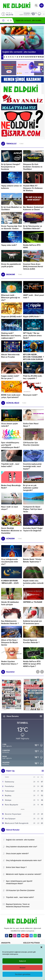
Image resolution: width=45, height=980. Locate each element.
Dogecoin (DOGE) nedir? (11, 317)
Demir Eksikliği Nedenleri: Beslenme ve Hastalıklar (11, 531)
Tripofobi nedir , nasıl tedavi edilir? (10, 465)
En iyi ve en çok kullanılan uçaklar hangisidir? (31, 488)
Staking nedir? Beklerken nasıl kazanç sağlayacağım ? (11, 336)
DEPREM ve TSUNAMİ (33, 602)
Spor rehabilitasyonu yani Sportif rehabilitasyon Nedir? (10, 445)
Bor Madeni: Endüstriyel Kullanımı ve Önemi (33, 208)
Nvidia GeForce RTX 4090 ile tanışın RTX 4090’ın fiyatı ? (32, 664)
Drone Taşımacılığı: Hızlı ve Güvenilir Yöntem (12, 227)
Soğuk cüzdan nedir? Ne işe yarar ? (10, 377)
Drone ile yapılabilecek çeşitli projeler (11, 265)
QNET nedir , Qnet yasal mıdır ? (33, 296)
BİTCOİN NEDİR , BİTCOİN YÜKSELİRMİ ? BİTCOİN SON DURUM (33, 357)
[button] (41, 947)
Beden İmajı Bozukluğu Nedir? (11, 487)
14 (30, 57)
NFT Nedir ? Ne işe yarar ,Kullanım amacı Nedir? (32, 336)
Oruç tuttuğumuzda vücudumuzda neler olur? (10, 562)
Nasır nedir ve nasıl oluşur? (10, 508)
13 (28, 57)
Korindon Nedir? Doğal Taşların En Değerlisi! (33, 529)
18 (39, 57)
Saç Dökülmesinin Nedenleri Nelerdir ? (10, 622)
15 (32, 57)
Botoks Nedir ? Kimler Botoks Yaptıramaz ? (32, 561)
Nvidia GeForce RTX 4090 (32, 246)
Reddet (23, 968)
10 (22, 57)
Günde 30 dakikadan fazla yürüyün (10, 603)
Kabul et (22, 961)
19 (41, 57)
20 (43, 57)
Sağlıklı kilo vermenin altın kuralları (28, 20)
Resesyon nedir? (30, 395)
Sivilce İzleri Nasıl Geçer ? (31, 425)
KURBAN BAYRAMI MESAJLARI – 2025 (10, 582)
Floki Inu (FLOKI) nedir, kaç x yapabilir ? (33, 377)
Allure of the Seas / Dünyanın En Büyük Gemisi (9, 642)
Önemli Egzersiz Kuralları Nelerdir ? (31, 641)
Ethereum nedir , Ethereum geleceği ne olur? (11, 298)
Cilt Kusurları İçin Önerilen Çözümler (31, 444)
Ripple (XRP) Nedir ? (32, 317)
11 (24, 57)
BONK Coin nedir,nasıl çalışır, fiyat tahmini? (11, 396)
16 (34, 57)
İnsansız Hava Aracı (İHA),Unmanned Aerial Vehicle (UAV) (33, 267)
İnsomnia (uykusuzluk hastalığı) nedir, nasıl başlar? (32, 466)
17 (36, 57)
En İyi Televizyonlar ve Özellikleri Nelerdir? (33, 227)
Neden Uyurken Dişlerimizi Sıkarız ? (10, 663)
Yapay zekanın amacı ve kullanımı (11, 187)
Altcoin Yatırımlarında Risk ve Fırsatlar (10, 356)
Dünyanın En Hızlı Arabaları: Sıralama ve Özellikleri (33, 167)
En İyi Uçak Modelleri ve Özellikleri (11, 208)
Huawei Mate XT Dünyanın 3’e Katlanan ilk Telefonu (33, 188)
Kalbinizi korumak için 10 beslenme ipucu (33, 622)
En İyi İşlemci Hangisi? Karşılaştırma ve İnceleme (11, 167)
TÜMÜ (21, 144)
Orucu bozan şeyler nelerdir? (10, 425)
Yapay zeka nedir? (9, 245)
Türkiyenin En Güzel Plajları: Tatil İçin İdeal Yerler (33, 509)
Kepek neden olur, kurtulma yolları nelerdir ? (33, 583)
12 (26, 57)
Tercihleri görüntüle (23, 974)
